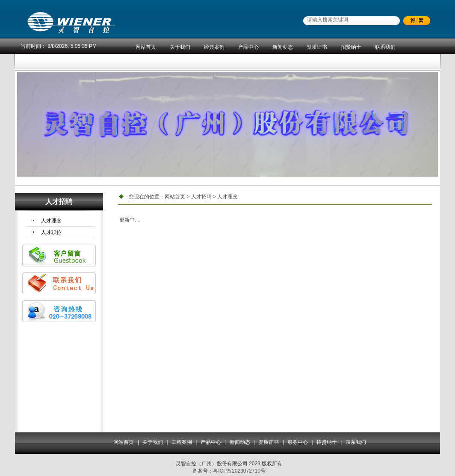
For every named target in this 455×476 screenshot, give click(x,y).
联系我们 (385, 47)
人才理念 (51, 221)
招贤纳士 (351, 47)
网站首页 (146, 47)
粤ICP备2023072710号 (239, 471)
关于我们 (180, 47)
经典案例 (214, 47)
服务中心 (298, 442)
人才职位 (51, 232)
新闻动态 (283, 47)
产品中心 (248, 47)
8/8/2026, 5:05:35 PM (72, 46)
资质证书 (317, 47)
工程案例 (182, 442)
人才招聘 (201, 197)
